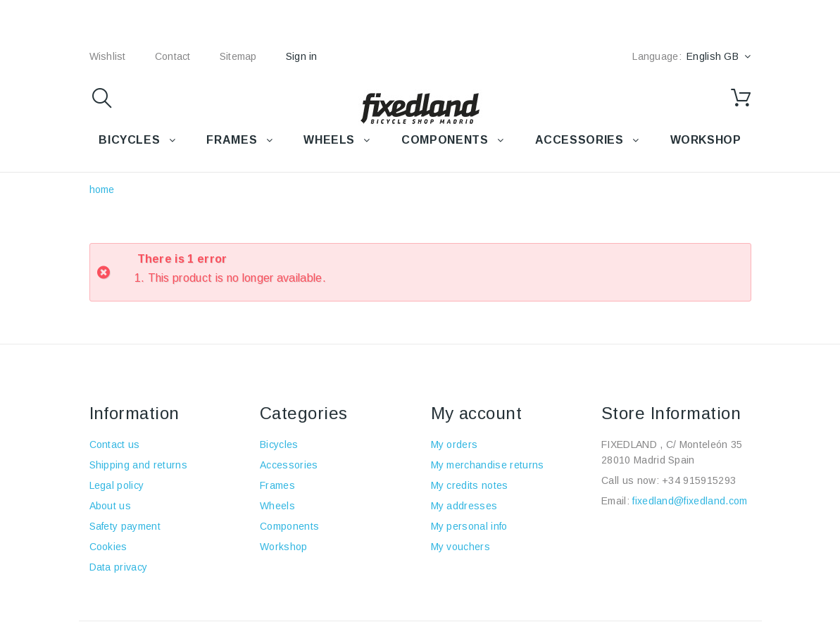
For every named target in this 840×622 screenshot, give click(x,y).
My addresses (464, 506)
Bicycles (279, 444)
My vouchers (461, 547)
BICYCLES (129, 140)
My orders (455, 444)
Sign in (302, 56)
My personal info (469, 526)
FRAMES (232, 140)
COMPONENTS (445, 140)
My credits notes (470, 485)
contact (173, 56)
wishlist (108, 56)
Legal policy (117, 485)
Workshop (284, 547)
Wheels (277, 506)
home (102, 189)
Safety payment (125, 526)
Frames (277, 485)
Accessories (579, 140)
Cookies (108, 547)
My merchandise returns (488, 465)
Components (289, 526)
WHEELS (329, 140)
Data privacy (119, 567)
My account (477, 413)
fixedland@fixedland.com (690, 501)
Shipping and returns (138, 465)
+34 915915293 (699, 480)
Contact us (115, 444)
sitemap (238, 56)
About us (111, 506)
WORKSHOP (706, 140)
